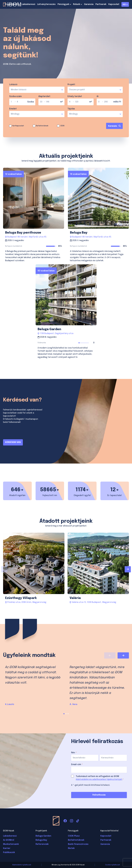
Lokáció (13, 85)
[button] (64, 714)
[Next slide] (128, 569)
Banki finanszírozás (78, 844)
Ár (98, 96)
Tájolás (71, 109)
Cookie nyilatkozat (113, 865)
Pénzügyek (63, 4)
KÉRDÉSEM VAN (13, 442)
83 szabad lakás (46, 271)
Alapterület (44, 96)
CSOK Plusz (74, 836)
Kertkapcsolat (18, 126)
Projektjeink (11, 4)
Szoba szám (15, 96)
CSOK (62, 126)
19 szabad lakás (78, 174)
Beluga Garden (43, 836)
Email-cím (77, 765)
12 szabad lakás (13, 174)
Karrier (7, 848)
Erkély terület (75, 96)
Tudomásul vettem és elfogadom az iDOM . (100, 778)
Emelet (13, 109)
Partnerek (101, 4)
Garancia (89, 4)
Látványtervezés (46, 4)
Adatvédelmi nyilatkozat (22, 865)
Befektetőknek (42, 126)
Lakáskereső (28, 4)
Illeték (71, 848)
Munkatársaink (11, 844)
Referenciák (42, 844)
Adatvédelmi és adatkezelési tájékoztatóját (99, 779)
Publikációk (9, 852)
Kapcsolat (114, 4)
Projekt (71, 85)
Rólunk (77, 4)
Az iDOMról (9, 840)
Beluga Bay (41, 840)
